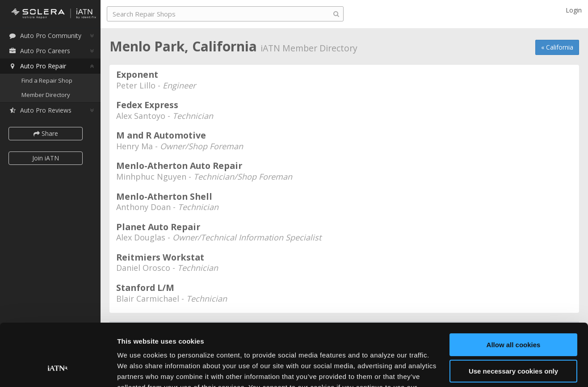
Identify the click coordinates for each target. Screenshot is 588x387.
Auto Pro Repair (37, 66)
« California (557, 47)
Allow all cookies (514, 292)
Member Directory (46, 95)
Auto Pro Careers (39, 51)
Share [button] (46, 133)
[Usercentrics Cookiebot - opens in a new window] (58, 370)
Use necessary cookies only (513, 318)
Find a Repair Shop (47, 80)
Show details (138, 369)
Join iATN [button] (46, 158)
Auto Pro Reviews (40, 110)
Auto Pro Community (45, 36)
